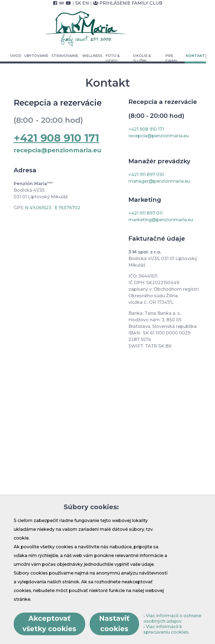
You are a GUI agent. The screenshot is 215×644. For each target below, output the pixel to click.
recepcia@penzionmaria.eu (58, 150)
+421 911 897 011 (145, 213)
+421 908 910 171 (146, 129)
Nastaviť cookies (114, 623)
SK (78, 3)
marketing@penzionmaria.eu (161, 220)
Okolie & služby (142, 58)
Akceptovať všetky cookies (49, 623)
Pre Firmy (171, 58)
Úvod (16, 56)
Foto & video (113, 58)
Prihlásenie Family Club (128, 3)
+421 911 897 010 (146, 175)
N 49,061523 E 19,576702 (53, 208)
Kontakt (195, 56)
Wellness (92, 56)
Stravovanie (65, 56)
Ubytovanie (36, 56)
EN (86, 3)
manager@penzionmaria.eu (159, 181)
